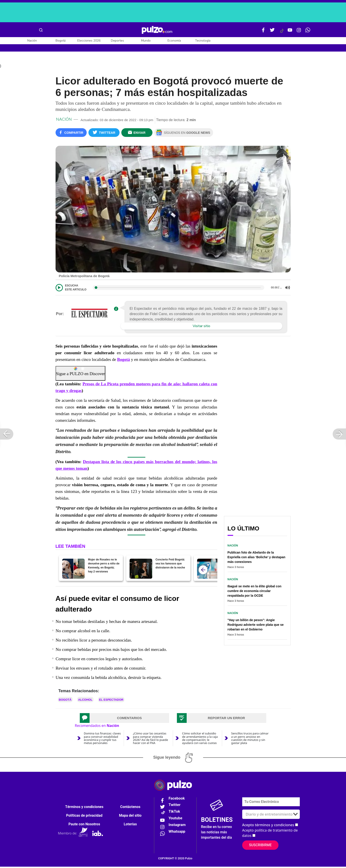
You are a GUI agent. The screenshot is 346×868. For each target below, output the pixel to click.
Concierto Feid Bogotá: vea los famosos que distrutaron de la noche (170, 565)
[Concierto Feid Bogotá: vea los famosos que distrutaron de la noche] (141, 570)
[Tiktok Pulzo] (282, 32)
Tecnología (203, 41)
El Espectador (111, 701)
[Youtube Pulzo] (290, 32)
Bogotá (61, 41)
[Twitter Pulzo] (272, 32)
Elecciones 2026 (89, 41)
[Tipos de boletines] (271, 816)
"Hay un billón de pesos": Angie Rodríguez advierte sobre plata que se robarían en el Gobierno (256, 626)
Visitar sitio (201, 328)
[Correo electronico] (271, 803)
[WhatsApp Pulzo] (308, 32)
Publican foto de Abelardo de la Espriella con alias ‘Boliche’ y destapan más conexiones (257, 558)
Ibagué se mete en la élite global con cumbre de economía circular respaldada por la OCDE (255, 592)
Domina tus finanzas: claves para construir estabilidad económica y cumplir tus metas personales (102, 740)
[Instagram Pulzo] (299, 32)
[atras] (203, 571)
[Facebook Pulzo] (263, 32)
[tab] (124, 720)
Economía (174, 41)
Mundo (146, 41)
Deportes (117, 41)
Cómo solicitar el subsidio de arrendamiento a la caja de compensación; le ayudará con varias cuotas (200, 740)
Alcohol (85, 701)
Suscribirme (260, 846)
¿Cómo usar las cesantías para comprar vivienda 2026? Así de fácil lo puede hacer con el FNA (150, 740)
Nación (32, 41)
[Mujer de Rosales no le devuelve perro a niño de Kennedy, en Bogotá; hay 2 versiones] (73, 570)
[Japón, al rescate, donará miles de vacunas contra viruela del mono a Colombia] (208, 570)
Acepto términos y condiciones (268, 826)
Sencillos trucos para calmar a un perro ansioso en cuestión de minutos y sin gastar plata (250, 740)
